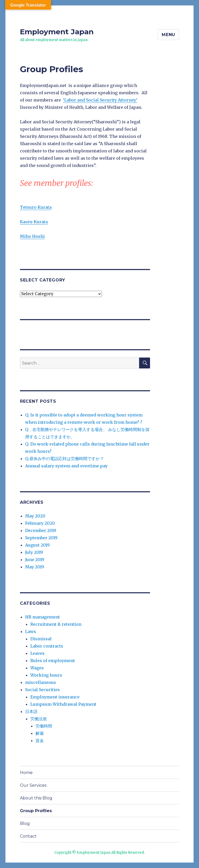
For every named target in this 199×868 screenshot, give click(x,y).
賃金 (40, 741)
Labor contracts (47, 646)
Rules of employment (53, 661)
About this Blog (36, 798)
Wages (37, 668)
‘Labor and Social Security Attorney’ (100, 100)
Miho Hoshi (32, 236)
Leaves (37, 653)
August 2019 (37, 545)
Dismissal (41, 639)
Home (26, 773)
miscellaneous (41, 682)
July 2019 (34, 552)
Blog (25, 823)
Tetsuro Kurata (36, 207)
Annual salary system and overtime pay (66, 466)
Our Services (33, 785)
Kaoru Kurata (34, 222)
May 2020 (35, 516)
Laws (31, 631)
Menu (168, 35)
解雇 (40, 733)
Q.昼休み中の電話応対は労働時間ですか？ (65, 459)
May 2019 (35, 567)
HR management (42, 617)
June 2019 (35, 560)
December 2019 (41, 530)
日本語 (31, 711)
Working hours (46, 675)
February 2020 (40, 523)
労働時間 (44, 726)
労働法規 (39, 719)
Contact (28, 836)
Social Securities (42, 690)
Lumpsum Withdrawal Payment (63, 704)
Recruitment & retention (56, 624)
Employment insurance (55, 697)
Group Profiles (36, 811)
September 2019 (41, 538)
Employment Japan (57, 32)
